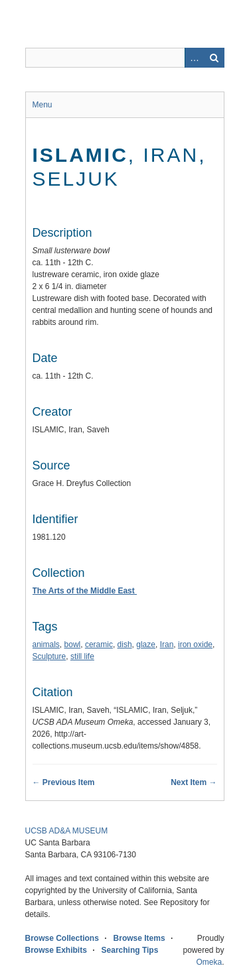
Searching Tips (130, 950)
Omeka (209, 962)
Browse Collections (62, 938)
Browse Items (139, 938)
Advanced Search (195, 58)
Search (214, 58)
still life (82, 656)
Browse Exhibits (56, 950)
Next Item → (194, 782)
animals (46, 644)
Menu (42, 105)
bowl (73, 644)
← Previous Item (64, 782)
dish (125, 644)
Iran (167, 644)
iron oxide (195, 644)
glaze (146, 644)
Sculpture (49, 656)
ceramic (99, 644)
